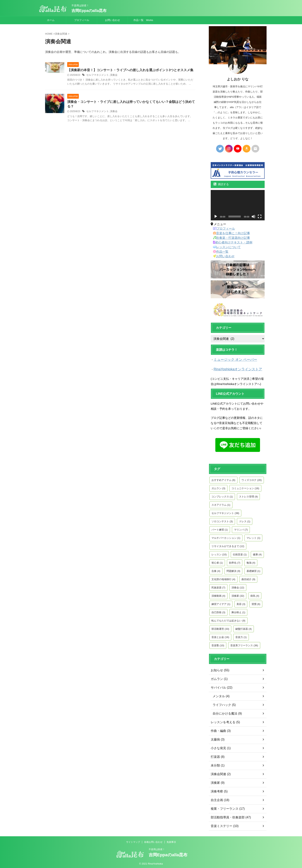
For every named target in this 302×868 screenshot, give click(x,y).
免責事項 (171, 841)
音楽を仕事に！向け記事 (229, 233)
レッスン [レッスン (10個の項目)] (219, 553)
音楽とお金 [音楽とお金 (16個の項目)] (220, 636)
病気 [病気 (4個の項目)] (255, 595)
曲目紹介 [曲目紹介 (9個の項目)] (248, 578)
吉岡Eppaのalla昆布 (89, 11)
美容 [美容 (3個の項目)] (241, 603)
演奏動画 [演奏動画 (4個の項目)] (218, 595)
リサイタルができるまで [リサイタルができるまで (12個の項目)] (228, 545)
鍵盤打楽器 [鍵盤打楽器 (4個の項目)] (244, 628)
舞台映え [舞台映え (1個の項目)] (238, 611)
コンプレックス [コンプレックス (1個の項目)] (222, 495)
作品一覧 (220, 252)
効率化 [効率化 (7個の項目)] (235, 562)
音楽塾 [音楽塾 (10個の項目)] (218, 644)
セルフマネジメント (97, 75)
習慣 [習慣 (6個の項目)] (256, 603)
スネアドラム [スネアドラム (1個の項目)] (221, 504)
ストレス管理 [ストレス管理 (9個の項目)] (248, 495)
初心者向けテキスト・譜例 (230, 242)
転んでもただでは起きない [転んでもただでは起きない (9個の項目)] (228, 619)
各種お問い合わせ (153, 841)
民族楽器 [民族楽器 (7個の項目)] (218, 586)
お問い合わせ (112, 20)
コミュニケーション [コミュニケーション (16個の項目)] (245, 487)
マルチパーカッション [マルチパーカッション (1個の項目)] (226, 537)
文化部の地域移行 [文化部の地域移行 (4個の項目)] (223, 578)
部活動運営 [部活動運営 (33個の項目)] (220, 628)
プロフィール (82, 20)
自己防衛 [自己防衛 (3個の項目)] (218, 611)
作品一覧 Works (143, 20)
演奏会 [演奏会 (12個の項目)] (238, 586)
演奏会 (112, 75)
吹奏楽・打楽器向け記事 (229, 238)
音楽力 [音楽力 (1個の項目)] (241, 636)
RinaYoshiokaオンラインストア (234, 369)
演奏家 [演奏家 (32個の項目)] (238, 595)
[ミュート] (253, 217)
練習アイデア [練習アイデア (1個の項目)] (221, 603)
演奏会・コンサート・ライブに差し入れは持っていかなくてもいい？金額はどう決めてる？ (130, 102)
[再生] (216, 217)
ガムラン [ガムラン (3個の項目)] (218, 487)
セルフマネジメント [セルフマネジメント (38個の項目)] (225, 512)
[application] (238, 205)
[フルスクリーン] (260, 217)
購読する (221, 184)
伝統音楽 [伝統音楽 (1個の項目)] (240, 553)
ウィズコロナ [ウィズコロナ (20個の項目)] (252, 479)
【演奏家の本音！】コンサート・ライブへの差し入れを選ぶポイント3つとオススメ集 (127, 70)
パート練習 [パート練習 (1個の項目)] (220, 529)
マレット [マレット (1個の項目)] (253, 537)
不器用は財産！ (157, 848)
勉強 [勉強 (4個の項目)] (251, 562)
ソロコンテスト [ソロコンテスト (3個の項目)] (222, 520)
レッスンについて (225, 247)
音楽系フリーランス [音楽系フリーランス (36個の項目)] (244, 644)
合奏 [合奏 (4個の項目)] (216, 570)
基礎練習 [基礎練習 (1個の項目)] (253, 570)
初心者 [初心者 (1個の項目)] (217, 562)
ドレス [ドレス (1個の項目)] (245, 520)
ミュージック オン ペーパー (232, 359)
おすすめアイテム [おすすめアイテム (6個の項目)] (223, 479)
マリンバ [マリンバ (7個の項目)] (241, 529)
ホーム (51, 20)
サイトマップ (133, 841)
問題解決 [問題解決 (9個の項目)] (233, 570)
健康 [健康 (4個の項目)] (257, 553)
